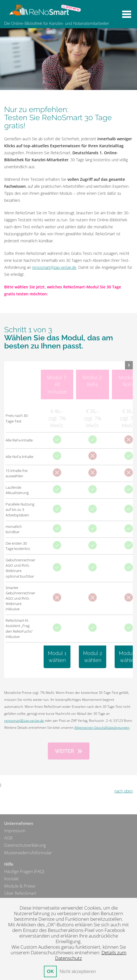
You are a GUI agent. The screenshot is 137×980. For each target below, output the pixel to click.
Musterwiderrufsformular (28, 853)
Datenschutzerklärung (25, 845)
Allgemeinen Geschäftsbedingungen (102, 728)
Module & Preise (20, 886)
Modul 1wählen (57, 657)
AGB (8, 838)
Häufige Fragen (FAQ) (24, 871)
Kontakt (11, 879)
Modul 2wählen (93, 657)
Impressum (15, 831)
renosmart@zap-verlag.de (54, 267)
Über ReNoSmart (20, 893)
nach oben (124, 791)
